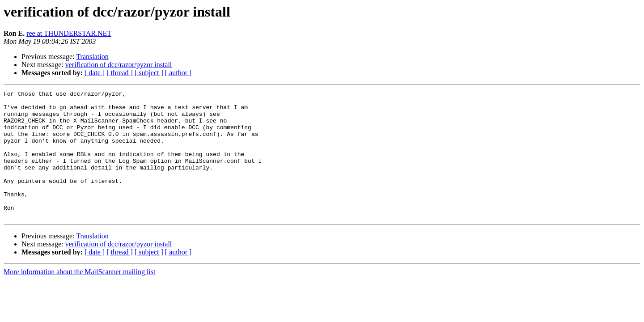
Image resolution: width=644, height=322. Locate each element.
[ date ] (95, 73)
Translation (92, 57)
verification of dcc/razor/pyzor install (119, 65)
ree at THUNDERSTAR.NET (69, 33)
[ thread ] (120, 73)
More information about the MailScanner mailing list (79, 297)
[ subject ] (149, 73)
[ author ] (178, 73)
